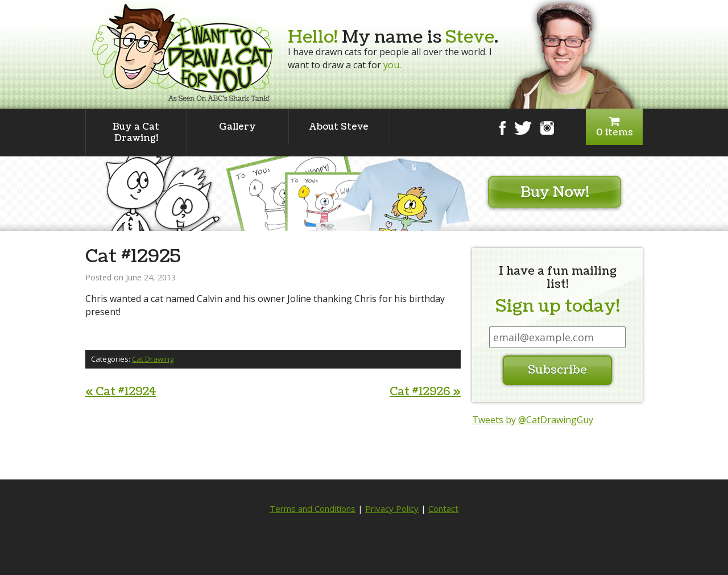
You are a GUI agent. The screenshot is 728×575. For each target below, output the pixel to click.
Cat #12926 (425, 392)
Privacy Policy (392, 508)
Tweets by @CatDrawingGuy (533, 420)
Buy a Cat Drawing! (136, 133)
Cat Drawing (153, 359)
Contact (443, 508)
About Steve (339, 127)
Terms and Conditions (313, 508)
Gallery (237, 127)
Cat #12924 (121, 392)
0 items (614, 127)
